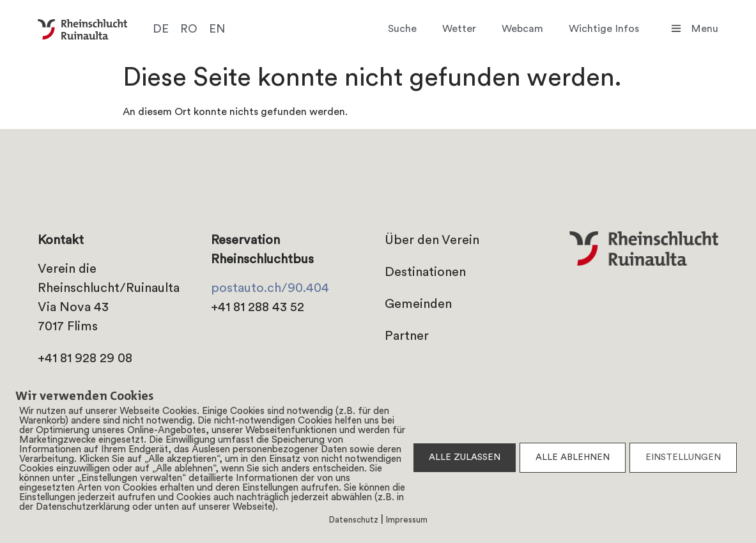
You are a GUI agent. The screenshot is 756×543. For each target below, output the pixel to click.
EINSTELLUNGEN (683, 458)
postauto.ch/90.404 (270, 289)
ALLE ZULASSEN (465, 458)
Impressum (407, 520)
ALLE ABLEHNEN (573, 458)
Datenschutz (354, 520)
